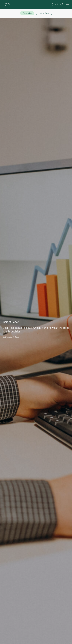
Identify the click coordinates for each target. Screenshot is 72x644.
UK (55, 4)
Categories (27, 13)
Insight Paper (44, 13)
